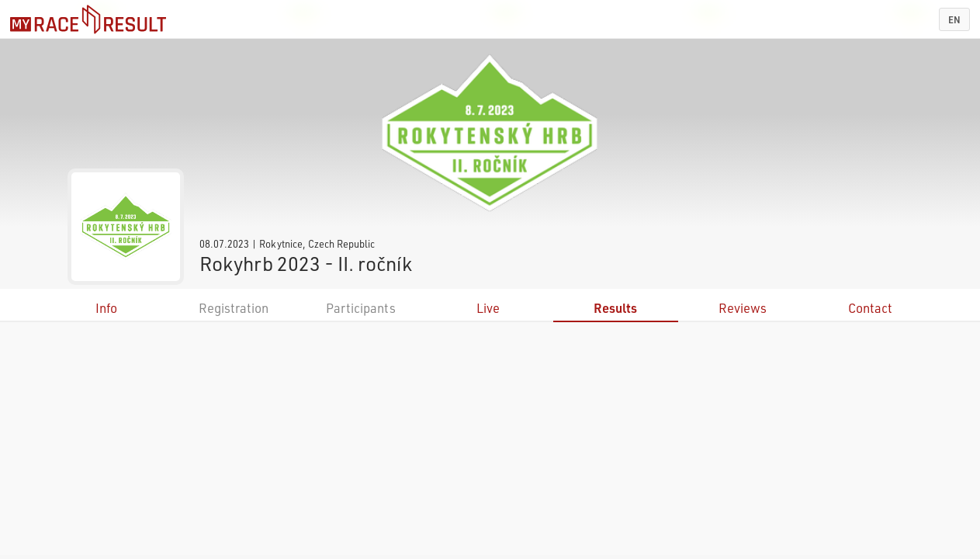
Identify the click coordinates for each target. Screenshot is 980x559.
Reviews (743, 308)
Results (615, 308)
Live (488, 308)
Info (106, 308)
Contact (870, 308)
